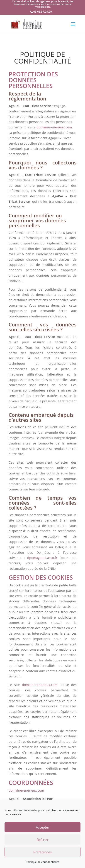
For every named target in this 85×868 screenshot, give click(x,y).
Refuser (43, 840)
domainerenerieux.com (54, 127)
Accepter (42, 827)
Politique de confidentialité (42, 862)
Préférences (42, 852)
